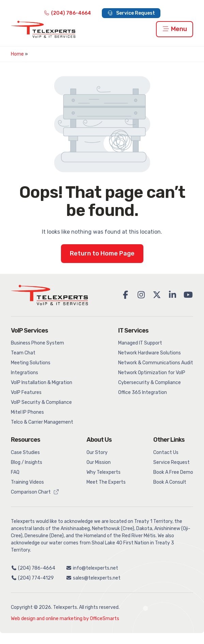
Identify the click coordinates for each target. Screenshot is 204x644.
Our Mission (99, 462)
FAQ (15, 472)
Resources (26, 440)
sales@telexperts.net (93, 578)
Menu (175, 29)
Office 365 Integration (143, 392)
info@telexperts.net (92, 568)
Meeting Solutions (31, 363)
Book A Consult (170, 482)
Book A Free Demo (173, 472)
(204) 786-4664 (67, 13)
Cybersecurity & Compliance (150, 383)
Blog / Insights (27, 462)
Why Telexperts (104, 472)
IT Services (133, 331)
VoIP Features (26, 392)
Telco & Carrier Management (42, 422)
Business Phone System (37, 343)
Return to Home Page (102, 253)
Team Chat (23, 353)
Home (17, 54)
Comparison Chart (35, 492)
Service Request (131, 13)
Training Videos (27, 482)
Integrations (25, 373)
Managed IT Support (140, 343)
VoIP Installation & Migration (42, 383)
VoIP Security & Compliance (41, 402)
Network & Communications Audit (156, 363)
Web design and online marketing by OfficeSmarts (65, 619)
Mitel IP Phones (27, 412)
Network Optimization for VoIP (152, 373)
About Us (99, 440)
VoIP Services (29, 331)
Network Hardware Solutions (150, 353)
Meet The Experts (106, 482)
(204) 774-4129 (32, 578)
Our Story (97, 452)
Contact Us (166, 452)
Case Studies (25, 452)
